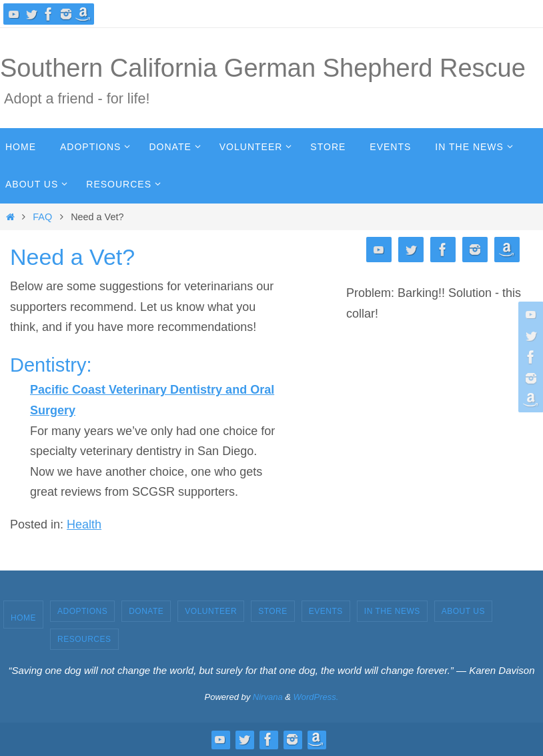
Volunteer (211, 611)
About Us (463, 611)
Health (84, 524)
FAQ (42, 217)
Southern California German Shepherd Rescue (263, 68)
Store (273, 611)
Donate (146, 611)
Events (326, 611)
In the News (392, 611)
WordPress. (316, 697)
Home (23, 618)
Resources (84, 639)
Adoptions (82, 611)
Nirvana (268, 697)
